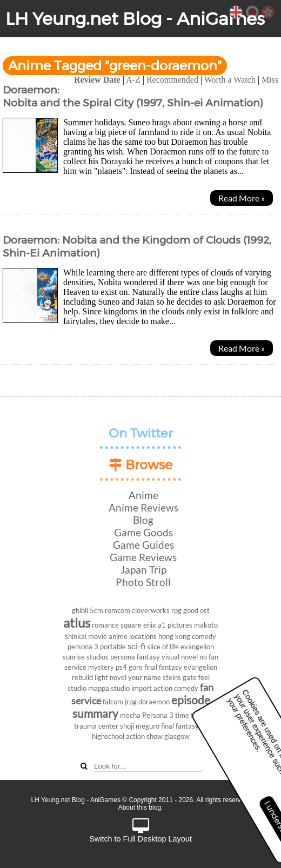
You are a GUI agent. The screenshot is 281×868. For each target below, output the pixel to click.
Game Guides (143, 545)
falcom (113, 702)
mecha (130, 715)
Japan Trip (143, 570)
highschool (108, 736)
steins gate (180, 677)
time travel (192, 715)
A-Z (133, 80)
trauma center (96, 726)
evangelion (197, 647)
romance (105, 625)
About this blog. (141, 808)
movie (98, 636)
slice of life (163, 647)
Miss (270, 80)
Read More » (242, 198)
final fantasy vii (184, 726)
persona (123, 657)
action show (144, 736)
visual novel (180, 657)
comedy (204, 636)
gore (136, 667)
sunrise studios (86, 657)
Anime (143, 495)
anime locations (133, 636)
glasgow (177, 736)
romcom (118, 610)
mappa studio (109, 688)
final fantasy (163, 667)
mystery (101, 667)
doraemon (154, 702)
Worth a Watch (230, 80)
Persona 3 (158, 715)
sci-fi (136, 646)
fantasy (148, 657)
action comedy (176, 688)
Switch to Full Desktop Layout (140, 831)
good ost (196, 610)
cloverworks (151, 610)
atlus (77, 623)
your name (145, 677)
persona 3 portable (97, 647)
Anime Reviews (143, 507)
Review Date (97, 80)
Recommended (172, 80)
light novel (111, 677)
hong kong (174, 636)
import (142, 688)
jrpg (131, 702)
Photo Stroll (143, 582)
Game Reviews (143, 557)
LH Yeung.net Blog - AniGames (135, 19)
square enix (138, 625)
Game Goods (143, 532)
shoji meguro (140, 726)
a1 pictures (175, 625)
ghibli (80, 610)
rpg (176, 610)
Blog (143, 520)
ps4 (121, 667)
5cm (96, 610)
